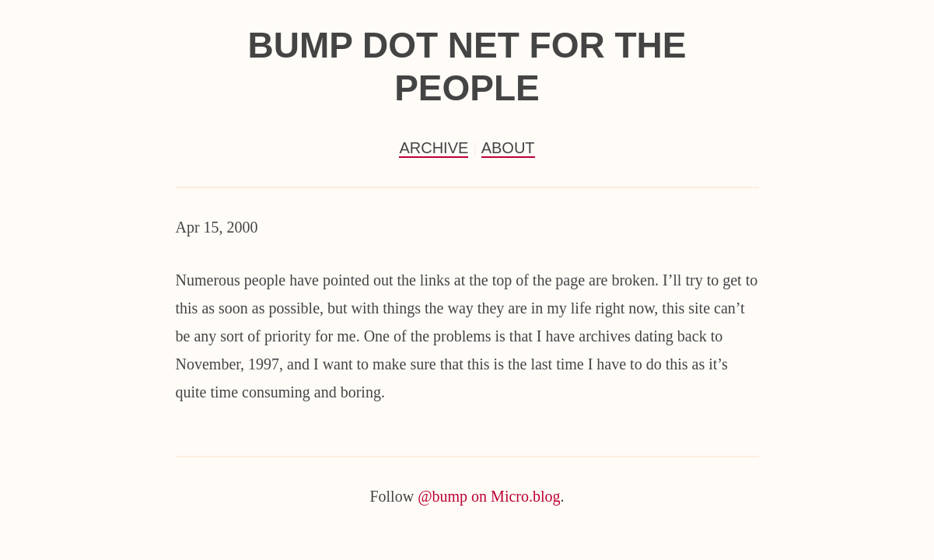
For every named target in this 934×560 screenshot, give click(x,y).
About (508, 148)
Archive (434, 148)
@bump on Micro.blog (489, 496)
